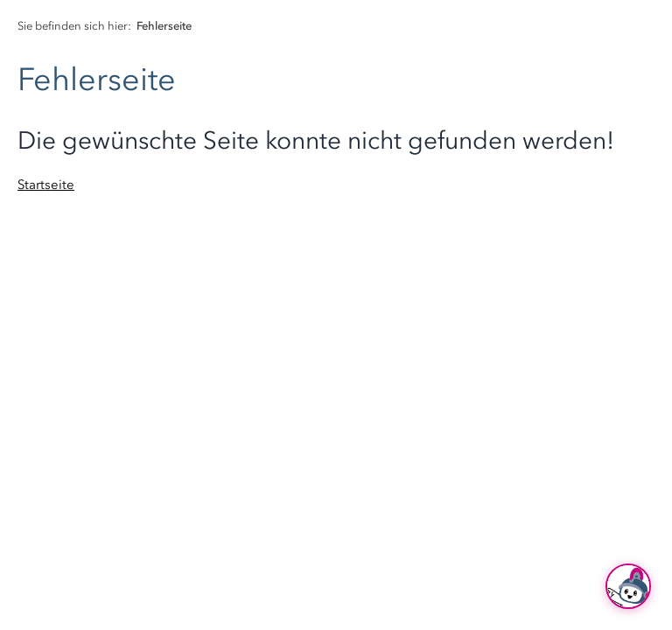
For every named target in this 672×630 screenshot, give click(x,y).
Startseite (46, 185)
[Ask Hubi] (628, 586)
